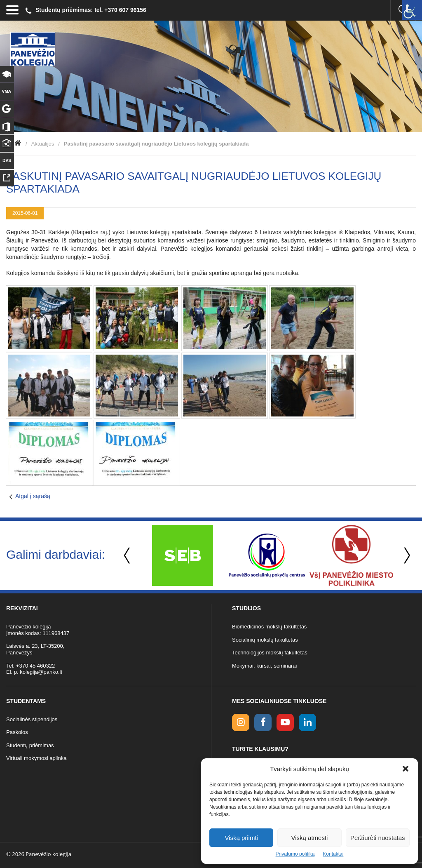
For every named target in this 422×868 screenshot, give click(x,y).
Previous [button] (128, 556)
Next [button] (406, 556)
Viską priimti (241, 838)
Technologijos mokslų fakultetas (270, 653)
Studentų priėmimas (30, 745)
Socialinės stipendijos (32, 719)
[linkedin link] (307, 722)
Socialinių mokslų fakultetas (265, 640)
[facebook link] (263, 722)
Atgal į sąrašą (33, 496)
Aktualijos (43, 144)
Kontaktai (333, 854)
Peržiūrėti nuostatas (378, 838)
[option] (182, 555)
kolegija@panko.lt (41, 672)
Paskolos (17, 732)
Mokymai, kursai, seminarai (265, 666)
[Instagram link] (241, 722)
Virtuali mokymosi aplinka (36, 758)
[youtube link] (285, 722)
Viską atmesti (310, 838)
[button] (406, 769)
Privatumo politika (295, 854)
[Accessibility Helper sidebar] (412, 10)
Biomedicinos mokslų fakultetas (269, 627)
